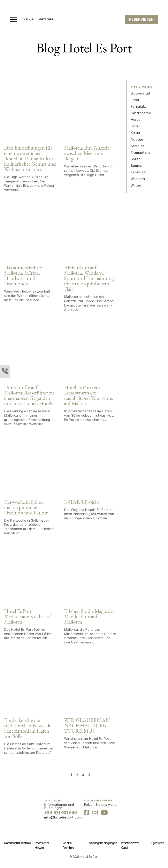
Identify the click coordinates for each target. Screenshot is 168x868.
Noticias (137, 139)
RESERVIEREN (141, 19)
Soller (135, 159)
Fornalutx (138, 106)
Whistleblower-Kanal (130, 845)
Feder (135, 100)
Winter (136, 185)
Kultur (136, 133)
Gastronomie (141, 113)
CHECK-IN (28, 20)
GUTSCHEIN (47, 20)
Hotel (135, 126)
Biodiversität (140, 93)
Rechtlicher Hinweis (42, 845)
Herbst (136, 120)
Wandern (138, 179)
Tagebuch (138, 172)
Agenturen (157, 843)
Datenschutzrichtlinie (17, 843)
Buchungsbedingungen (102, 843)
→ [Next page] (96, 775)
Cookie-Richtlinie (68, 845)
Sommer (137, 166)
